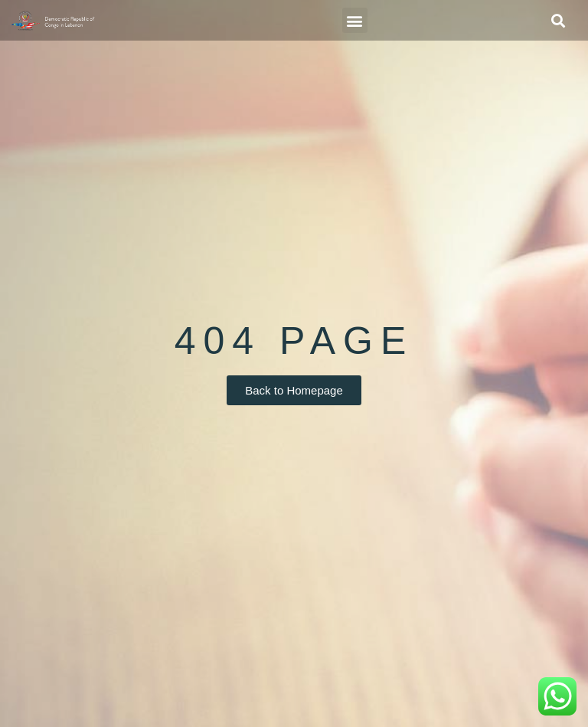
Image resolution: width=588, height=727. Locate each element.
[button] (355, 20)
